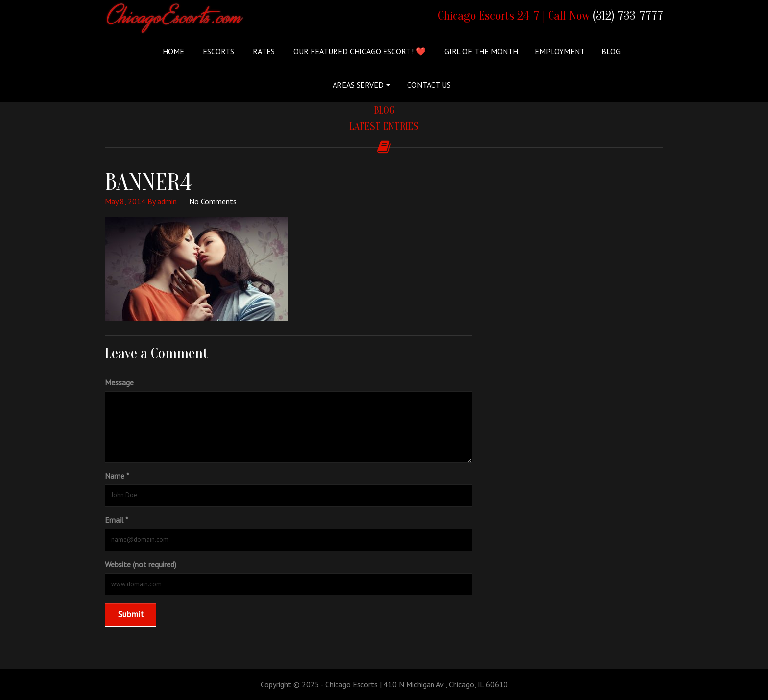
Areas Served (361, 85)
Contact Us (429, 85)
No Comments (213, 201)
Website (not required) (141, 564)
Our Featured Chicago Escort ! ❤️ (359, 51)
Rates (263, 51)
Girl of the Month (480, 51)
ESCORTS (217, 51)
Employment (560, 51)
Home (173, 51)
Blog (611, 51)
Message (119, 382)
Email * (117, 520)
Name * (117, 476)
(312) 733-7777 (628, 16)
